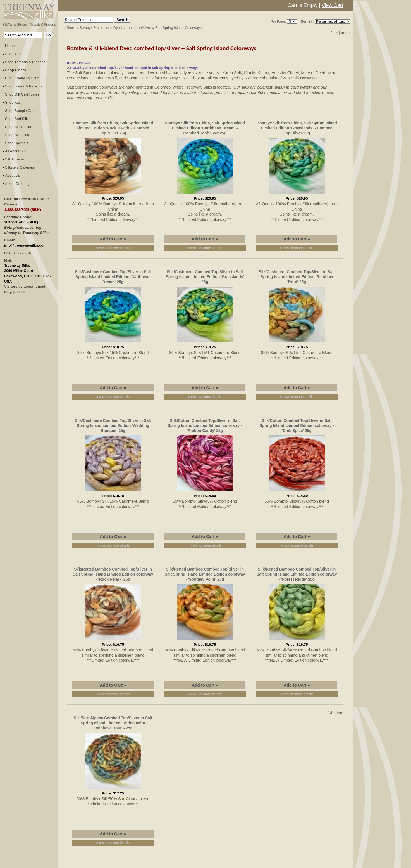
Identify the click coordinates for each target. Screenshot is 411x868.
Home (10, 46)
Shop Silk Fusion (19, 127)
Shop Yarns (14, 54)
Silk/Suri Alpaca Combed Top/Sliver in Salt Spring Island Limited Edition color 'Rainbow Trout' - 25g (113, 723)
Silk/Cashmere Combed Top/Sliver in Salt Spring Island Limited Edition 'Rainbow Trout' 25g (297, 277)
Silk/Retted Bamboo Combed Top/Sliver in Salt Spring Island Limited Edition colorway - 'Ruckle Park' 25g (113, 574)
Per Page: (278, 22)
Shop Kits (13, 102)
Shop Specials (17, 143)
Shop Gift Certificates (22, 94)
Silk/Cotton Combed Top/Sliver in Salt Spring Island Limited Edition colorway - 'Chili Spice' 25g (297, 425)
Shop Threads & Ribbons (25, 62)
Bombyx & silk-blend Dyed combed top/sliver (115, 28)
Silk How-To (15, 159)
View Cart (332, 5)
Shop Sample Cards (21, 111)
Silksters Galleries (20, 167)
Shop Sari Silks (17, 119)
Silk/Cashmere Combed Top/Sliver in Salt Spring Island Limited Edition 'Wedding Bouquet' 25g (113, 425)
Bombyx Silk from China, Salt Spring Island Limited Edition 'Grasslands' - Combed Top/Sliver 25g (297, 128)
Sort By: (307, 22)
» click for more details (113, 248)
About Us (12, 175)
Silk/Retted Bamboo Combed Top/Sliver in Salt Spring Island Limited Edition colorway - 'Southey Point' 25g (205, 574)
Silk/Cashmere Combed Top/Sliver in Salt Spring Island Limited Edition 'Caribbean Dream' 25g (113, 277)
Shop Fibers (15, 70)
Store (71, 28)
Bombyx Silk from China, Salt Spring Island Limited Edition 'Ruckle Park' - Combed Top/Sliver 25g (113, 128)
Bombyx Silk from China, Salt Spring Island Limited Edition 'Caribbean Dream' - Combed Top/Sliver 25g (205, 128)
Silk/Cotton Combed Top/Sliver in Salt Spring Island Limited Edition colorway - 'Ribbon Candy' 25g (205, 425)
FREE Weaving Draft (22, 78)
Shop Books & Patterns (24, 86)
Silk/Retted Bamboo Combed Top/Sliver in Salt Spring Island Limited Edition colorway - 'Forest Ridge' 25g (297, 574)
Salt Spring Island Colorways (178, 28)
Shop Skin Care (18, 135)
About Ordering (17, 184)
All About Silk (16, 151)
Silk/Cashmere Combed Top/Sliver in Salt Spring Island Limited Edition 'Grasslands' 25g (205, 277)
